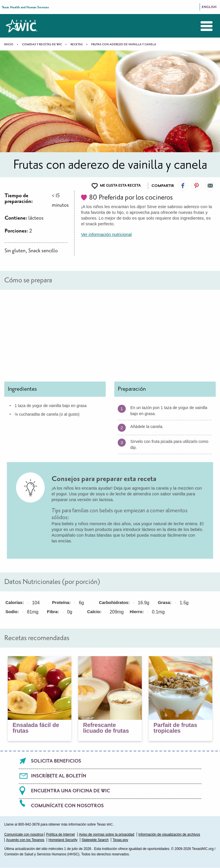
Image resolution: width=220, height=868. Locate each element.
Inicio (9, 44)
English (209, 7)
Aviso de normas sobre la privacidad (107, 834)
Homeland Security (63, 840)
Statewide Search (95, 840)
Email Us (210, 186)
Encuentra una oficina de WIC (70, 791)
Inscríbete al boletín (59, 776)
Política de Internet (60, 834)
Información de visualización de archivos (169, 834)
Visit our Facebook (183, 186)
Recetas (77, 44)
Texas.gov (120, 840)
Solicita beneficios (56, 761)
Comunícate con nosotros (67, 806)
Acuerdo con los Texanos (25, 840)
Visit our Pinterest (197, 186)
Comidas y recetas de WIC (42, 44)
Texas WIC (21, 26)
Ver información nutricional (106, 234)
